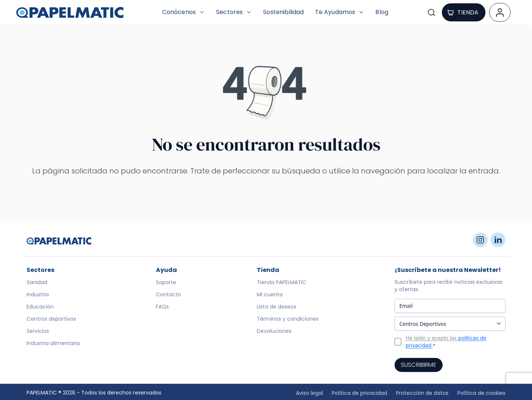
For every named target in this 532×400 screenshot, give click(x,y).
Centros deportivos (51, 319)
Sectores (234, 12)
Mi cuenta (270, 294)
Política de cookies (481, 393)
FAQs (162, 307)
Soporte (166, 282)
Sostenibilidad (283, 12)
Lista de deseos (277, 307)
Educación (40, 307)
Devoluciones (274, 331)
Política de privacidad (359, 393)
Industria (38, 294)
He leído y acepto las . (446, 342)
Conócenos (184, 12)
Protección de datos (422, 393)
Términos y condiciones (288, 319)
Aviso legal (309, 393)
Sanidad (37, 282)
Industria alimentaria (53, 343)
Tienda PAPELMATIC (282, 282)
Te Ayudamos (340, 12)
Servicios (38, 331)
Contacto (168, 294)
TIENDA (463, 12)
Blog (382, 12)
